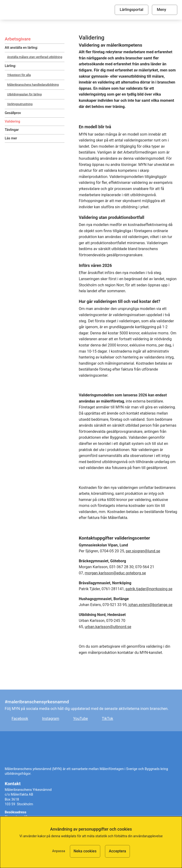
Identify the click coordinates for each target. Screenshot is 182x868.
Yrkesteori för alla (19, 75)
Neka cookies (85, 851)
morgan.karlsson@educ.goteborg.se (115, 573)
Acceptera (117, 851)
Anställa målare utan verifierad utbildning (35, 57)
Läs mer (11, 138)
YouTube (81, 719)
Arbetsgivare (18, 39)
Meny (162, 10)
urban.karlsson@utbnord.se (108, 627)
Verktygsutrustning (20, 104)
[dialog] (91, 842)
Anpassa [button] (59, 851)
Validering (12, 122)
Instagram (50, 719)
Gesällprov (13, 113)
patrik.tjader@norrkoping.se (149, 589)
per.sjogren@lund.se (143, 551)
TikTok (108, 719)
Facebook (20, 719)
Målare (37, 10)
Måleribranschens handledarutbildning (33, 85)
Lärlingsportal (131, 10)
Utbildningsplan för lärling (24, 94)
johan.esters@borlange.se (150, 605)
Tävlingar (12, 130)
